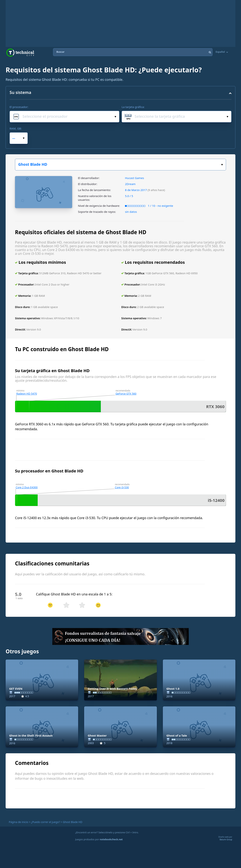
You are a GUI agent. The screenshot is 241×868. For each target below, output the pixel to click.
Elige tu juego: (222, 165)
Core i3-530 (122, 487)
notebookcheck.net (111, 839)
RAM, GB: (16, 128)
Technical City (20, 53)
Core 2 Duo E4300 (27, 487)
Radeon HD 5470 (27, 394)
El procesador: (19, 107)
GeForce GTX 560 (126, 394)
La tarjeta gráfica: (133, 107)
